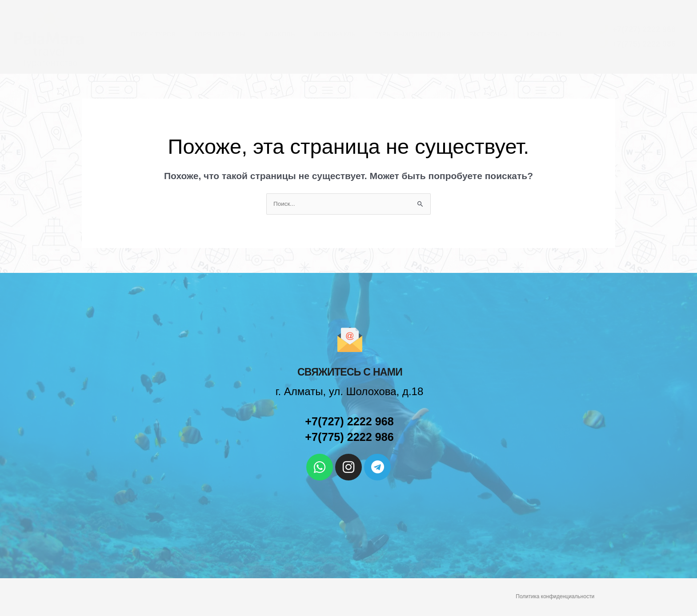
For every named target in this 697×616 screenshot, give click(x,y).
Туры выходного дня (412, 34)
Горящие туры (220, 34)
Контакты (544, 34)
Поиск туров (153, 34)
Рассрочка (488, 34)
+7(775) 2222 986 (349, 437)
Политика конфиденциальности (555, 597)
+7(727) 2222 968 (349, 422)
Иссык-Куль (335, 34)
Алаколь (280, 34)
